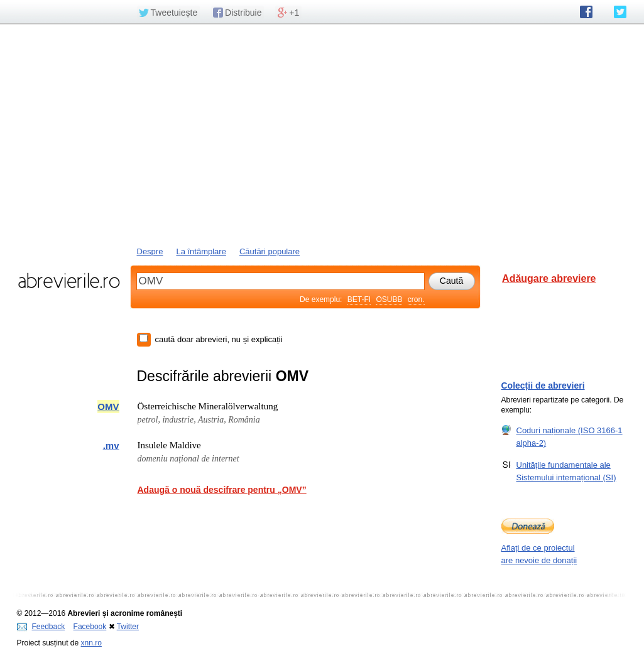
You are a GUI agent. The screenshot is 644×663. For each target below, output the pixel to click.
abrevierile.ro (69, 281)
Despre (150, 251)
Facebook (90, 627)
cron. (416, 299)
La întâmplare (201, 251)
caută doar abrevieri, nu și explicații (219, 339)
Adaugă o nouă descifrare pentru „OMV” (222, 490)
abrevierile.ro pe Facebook (586, 12)
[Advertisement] (322, 134)
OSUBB (389, 299)
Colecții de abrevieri (543, 385)
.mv (111, 445)
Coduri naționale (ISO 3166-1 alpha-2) (570, 436)
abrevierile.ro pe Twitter (620, 12)
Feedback (41, 627)
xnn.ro (91, 643)
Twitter (128, 627)
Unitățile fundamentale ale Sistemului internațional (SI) (566, 471)
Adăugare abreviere (549, 278)
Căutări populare (270, 251)
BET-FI (359, 299)
